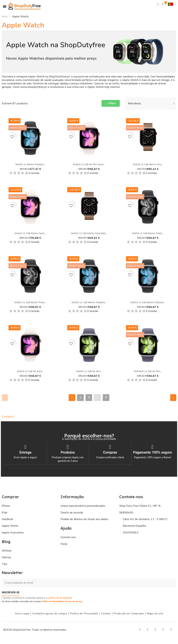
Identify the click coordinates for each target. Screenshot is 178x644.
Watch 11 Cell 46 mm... (89, 371)
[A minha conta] (163, 4)
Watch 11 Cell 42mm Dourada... (89, 233)
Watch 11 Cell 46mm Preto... (148, 233)
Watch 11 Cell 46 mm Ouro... (89, 164)
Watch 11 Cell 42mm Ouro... (30, 233)
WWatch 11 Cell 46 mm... (148, 371)
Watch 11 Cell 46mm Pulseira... (89, 302)
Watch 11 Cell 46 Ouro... (30, 371)
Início (5, 16)
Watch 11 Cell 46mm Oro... (148, 164)
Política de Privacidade (52, 601)
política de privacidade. (60, 598)
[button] (158, 4)
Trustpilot (8, 417)
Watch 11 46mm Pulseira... (30, 164)
